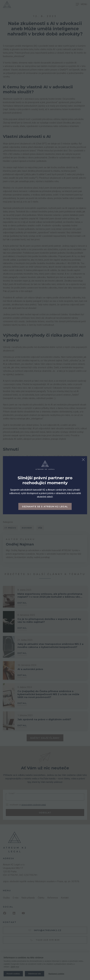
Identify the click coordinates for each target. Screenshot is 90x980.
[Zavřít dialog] (83, 460)
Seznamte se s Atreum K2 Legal (45, 506)
